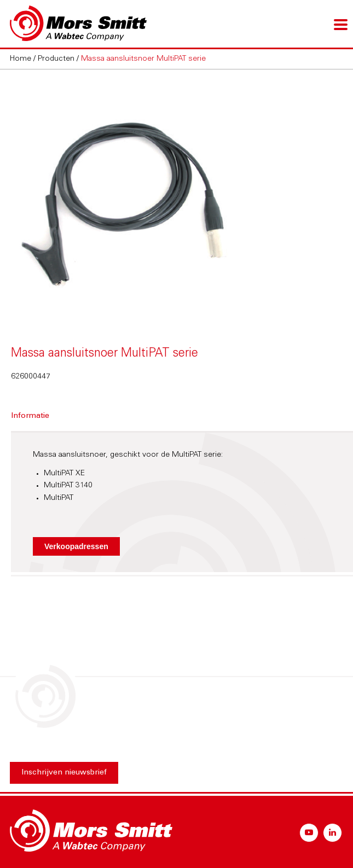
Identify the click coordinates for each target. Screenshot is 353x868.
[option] (177, 198)
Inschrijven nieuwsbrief (64, 773)
